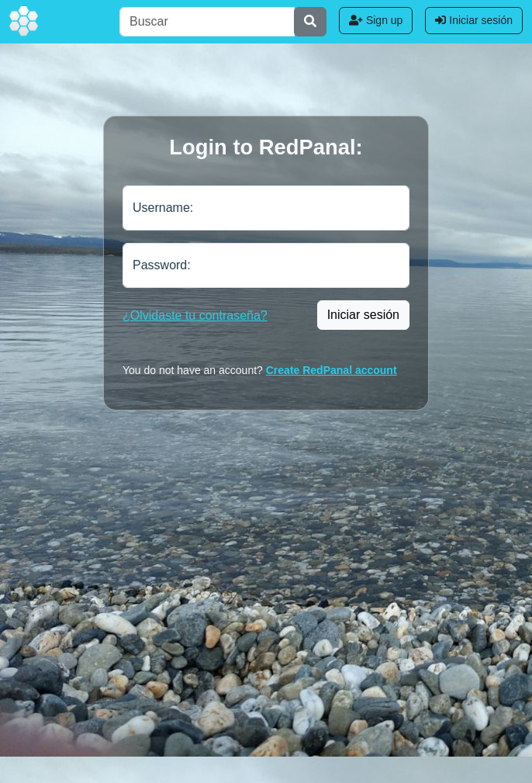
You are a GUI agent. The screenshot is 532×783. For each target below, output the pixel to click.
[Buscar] (207, 22)
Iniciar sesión (474, 20)
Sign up (376, 20)
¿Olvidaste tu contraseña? (195, 315)
